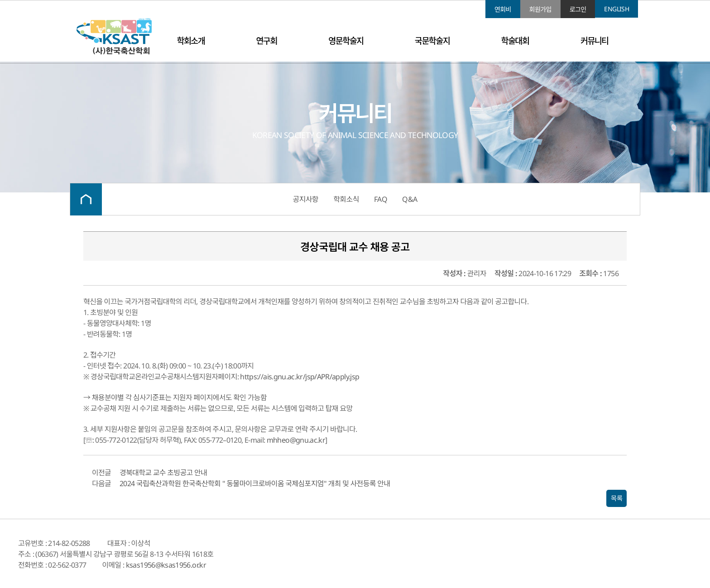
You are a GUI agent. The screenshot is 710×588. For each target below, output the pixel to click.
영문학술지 (346, 41)
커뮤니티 (595, 41)
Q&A (410, 199)
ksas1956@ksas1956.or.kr (166, 565)
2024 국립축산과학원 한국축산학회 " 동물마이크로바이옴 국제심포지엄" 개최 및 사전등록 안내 (255, 483)
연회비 (503, 9)
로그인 (578, 9)
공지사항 (306, 199)
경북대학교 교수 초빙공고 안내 (163, 473)
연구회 (267, 41)
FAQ (381, 199)
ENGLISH (616, 9)
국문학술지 (432, 41)
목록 (616, 498)
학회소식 (346, 199)
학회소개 (191, 41)
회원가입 (540, 9)
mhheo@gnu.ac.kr (296, 440)
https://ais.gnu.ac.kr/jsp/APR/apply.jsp (300, 377)
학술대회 (515, 41)
